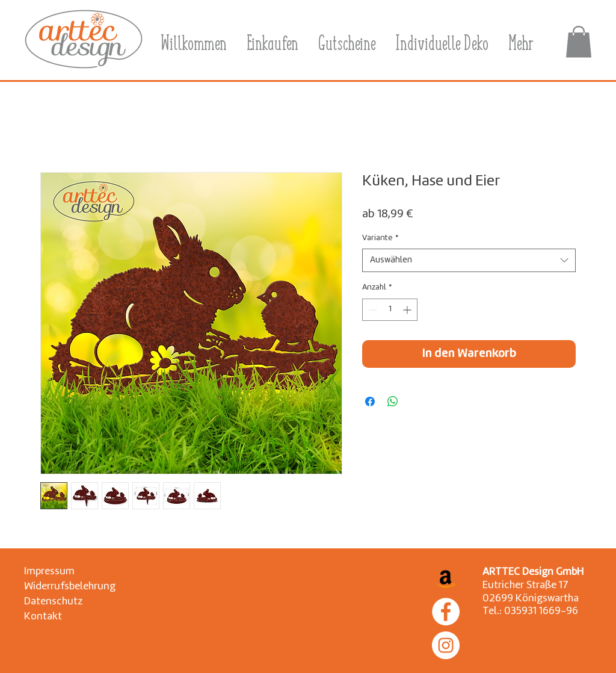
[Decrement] (371, 310)
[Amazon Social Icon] (446, 578)
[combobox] (469, 260)
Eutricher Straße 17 (525, 585)
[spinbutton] (390, 310)
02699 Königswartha (531, 599)
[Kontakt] (52, 617)
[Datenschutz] (53, 602)
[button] (579, 42)
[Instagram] (446, 645)
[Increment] (408, 310)
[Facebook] (446, 612)
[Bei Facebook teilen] (370, 402)
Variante (380, 238)
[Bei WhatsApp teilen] (393, 402)
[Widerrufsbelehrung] (70, 587)
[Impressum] (52, 572)
